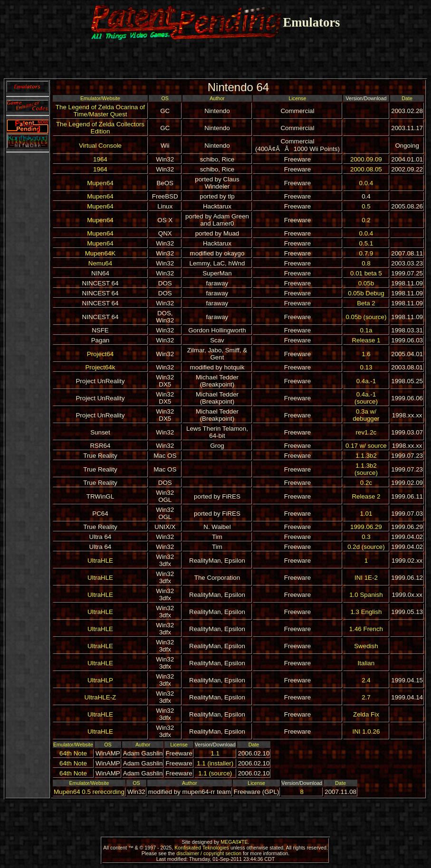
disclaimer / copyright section (209, 853)
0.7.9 (366, 253)
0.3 (366, 537)
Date (407, 98)
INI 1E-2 (366, 578)
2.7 (366, 697)
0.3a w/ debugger (366, 415)
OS (165, 98)
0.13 (366, 367)
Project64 (100, 354)
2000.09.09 (366, 159)
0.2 (366, 220)
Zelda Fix (366, 714)
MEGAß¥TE (234, 842)
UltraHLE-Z (101, 697)
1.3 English (366, 612)
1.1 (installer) (215, 763)
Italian (366, 663)
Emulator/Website (100, 98)
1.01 (366, 514)
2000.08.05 (366, 169)
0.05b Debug (366, 293)
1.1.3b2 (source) (366, 469)
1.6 (366, 354)
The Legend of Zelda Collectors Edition (100, 128)
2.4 (366, 680)
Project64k (100, 367)
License (298, 98)
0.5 (366, 206)
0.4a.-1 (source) (366, 398)
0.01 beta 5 (366, 273)
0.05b (366, 283)
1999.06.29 (366, 527)
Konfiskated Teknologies (202, 848)
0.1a (366, 330)
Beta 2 (366, 303)
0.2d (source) (366, 547)
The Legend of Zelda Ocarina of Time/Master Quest (100, 111)
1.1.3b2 (366, 456)
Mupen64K (100, 253)
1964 (100, 159)
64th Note (73, 753)
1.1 (215, 753)
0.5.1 (366, 243)
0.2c (366, 483)
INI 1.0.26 (366, 731)
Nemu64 (100, 263)
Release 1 (366, 340)
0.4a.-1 (366, 381)
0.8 (366, 263)
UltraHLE (100, 561)
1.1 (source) (215, 773)
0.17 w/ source (366, 446)
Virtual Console (100, 146)
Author (217, 98)
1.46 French (366, 629)
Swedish (366, 646)
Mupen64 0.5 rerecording (89, 792)
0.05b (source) (366, 317)
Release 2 (366, 496)
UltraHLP (100, 680)
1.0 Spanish (366, 595)
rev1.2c (366, 432)
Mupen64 (100, 183)
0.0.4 (366, 183)
